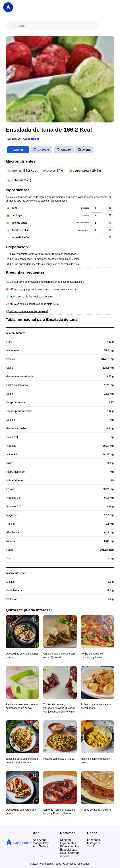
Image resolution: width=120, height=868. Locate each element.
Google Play (41, 843)
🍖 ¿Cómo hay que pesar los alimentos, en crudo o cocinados (41, 289)
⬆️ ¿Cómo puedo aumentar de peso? (27, 311)
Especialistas (68, 850)
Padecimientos (70, 846)
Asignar (18, 150)
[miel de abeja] (97, 223)
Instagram (94, 843)
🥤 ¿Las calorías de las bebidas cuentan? (29, 297)
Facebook (94, 840)
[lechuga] (97, 215)
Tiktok (91, 846)
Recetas (65, 840)
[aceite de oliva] (97, 230)
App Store (39, 840)
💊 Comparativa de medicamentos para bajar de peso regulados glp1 (45, 282)
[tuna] (97, 208)
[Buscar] (55, 26)
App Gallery (41, 846)
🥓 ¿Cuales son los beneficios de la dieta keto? (33, 304)
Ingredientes (68, 843)
